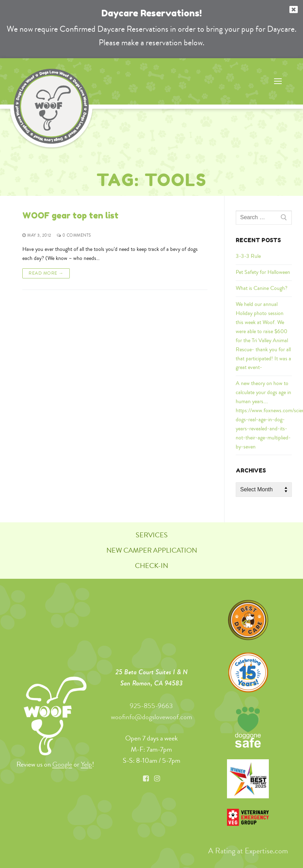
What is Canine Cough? (262, 288)
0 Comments (74, 235)
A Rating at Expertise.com (248, 851)
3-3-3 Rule (248, 256)
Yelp (86, 764)
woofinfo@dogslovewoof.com (151, 717)
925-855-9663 (151, 706)
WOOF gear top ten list (70, 216)
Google (62, 764)
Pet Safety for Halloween (263, 272)
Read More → (46, 273)
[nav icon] (278, 82)
